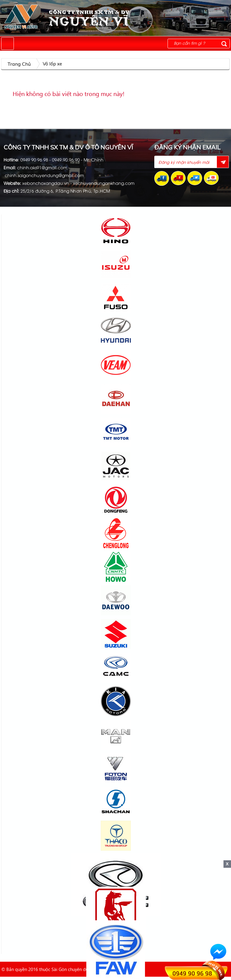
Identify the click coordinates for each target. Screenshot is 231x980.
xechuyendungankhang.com (104, 183)
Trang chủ (19, 64)
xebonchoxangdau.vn (46, 183)
